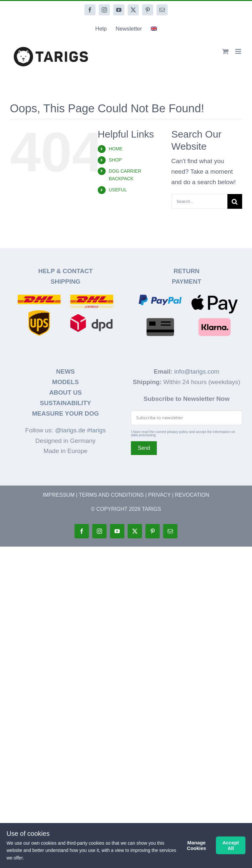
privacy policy (178, 432)
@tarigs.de (70, 430)
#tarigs (96, 430)
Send (144, 448)
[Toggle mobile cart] (225, 51)
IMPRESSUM (59, 495)
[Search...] (199, 201)
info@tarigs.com (197, 371)
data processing (143, 435)
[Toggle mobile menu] (239, 51)
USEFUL (118, 190)
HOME (115, 149)
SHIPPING (65, 282)
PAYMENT (187, 282)
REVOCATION (192, 495)
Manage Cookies (197, 845)
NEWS (65, 371)
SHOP (115, 160)
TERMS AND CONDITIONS (111, 495)
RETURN (187, 271)
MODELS (65, 382)
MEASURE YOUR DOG (65, 413)
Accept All (231, 845)
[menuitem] (154, 29)
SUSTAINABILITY (66, 403)
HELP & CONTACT (65, 271)
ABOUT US (65, 392)
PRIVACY (159, 495)
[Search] (235, 201)
